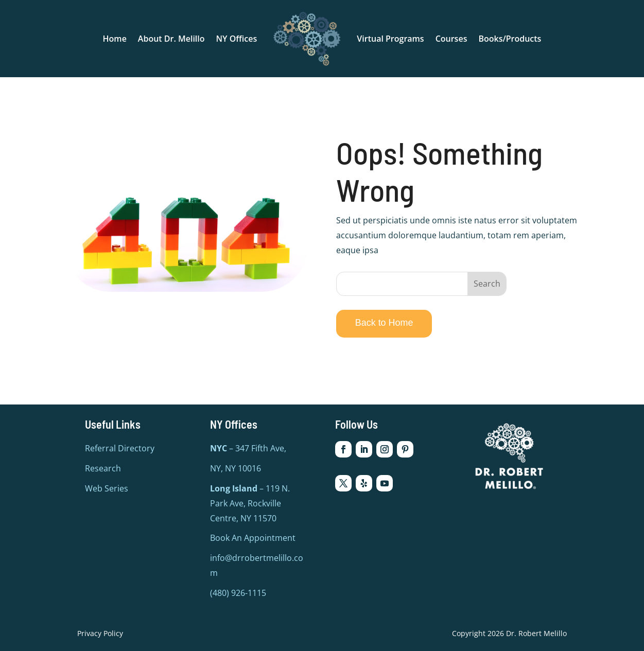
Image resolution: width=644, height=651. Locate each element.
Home (115, 39)
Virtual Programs (390, 39)
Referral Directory (120, 448)
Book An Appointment (253, 538)
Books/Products (510, 39)
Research (103, 468)
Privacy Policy (100, 633)
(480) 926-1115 (238, 593)
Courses (451, 39)
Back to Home (384, 323)
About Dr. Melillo (171, 39)
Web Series (107, 488)
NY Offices (237, 39)
